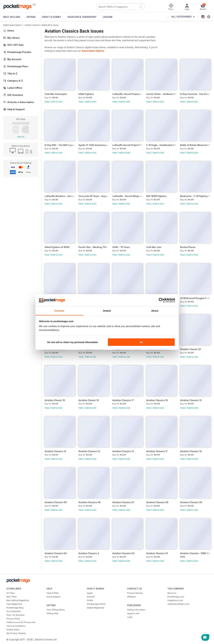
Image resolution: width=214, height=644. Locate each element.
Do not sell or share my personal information (73, 342)
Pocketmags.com (176, 597)
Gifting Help (52, 613)
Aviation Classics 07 (123, 502)
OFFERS (31, 17)
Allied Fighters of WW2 (57, 247)
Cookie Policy (13, 630)
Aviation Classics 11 (157, 451)
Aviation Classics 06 (157, 502)
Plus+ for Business (15, 615)
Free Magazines (14, 604)
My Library (11, 38)
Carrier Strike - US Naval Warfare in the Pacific (162, 94)
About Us (172, 593)
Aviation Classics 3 (89, 553)
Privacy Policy (13, 619)
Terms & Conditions (16, 626)
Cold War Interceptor (56, 94)
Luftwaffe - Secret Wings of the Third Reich (128, 196)
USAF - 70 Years (121, 247)
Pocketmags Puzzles (17, 52)
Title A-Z (10, 74)
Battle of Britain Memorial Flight (195, 145)
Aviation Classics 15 (191, 400)
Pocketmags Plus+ (16, 66)
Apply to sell (133, 613)
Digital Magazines (96, 608)
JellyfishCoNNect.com (178, 604)
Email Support (53, 597)
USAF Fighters (86, 94)
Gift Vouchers (13, 95)
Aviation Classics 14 (55, 451)
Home (9, 31)
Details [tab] (107, 311)
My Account (12, 59)
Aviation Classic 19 (55, 400)
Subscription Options (93, 51)
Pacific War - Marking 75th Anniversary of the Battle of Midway (94, 247)
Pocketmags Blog (15, 608)
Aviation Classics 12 (123, 451)
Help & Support (14, 109)
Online (90, 600)
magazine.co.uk (175, 600)
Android (91, 597)
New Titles (12, 597)
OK (141, 342)
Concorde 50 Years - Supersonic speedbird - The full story (94, 196)
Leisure (108, 17)
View (47, 102)
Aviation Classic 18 (89, 400)
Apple (90, 593)
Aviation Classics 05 (191, 502)
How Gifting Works (56, 610)
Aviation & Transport (82, 17)
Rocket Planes (188, 247)
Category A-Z (13, 81)
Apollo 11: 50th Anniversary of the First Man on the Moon (94, 145)
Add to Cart (57, 102)
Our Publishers (14, 611)
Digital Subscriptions (12, 25)
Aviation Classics (32, 25)
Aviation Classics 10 (191, 451)
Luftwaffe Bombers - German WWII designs (60, 196)
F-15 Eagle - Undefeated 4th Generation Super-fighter (162, 145)
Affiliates (131, 597)
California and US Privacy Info (21, 622)
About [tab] (155, 311)
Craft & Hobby (52, 17)
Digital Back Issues (50, 25)
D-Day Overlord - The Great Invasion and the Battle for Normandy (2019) (195, 94)
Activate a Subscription (19, 102)
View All (21, 137)
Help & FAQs (53, 593)
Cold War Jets (154, 247)
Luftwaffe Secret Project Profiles (128, 145)
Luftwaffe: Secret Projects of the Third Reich (128, 94)
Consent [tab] (59, 311)
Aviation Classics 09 (56, 502)
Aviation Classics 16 (157, 400)
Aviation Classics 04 (56, 553)
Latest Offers (13, 88)
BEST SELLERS (12, 17)
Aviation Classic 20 (191, 349)
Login (130, 617)
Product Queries (135, 593)
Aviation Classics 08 (89, 502)
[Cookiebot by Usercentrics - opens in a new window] (161, 300)
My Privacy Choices (16, 633)
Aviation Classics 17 (123, 400)
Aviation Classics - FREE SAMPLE (195, 553)
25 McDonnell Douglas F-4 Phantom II (195, 298)
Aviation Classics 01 (157, 553)
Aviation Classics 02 (123, 553)
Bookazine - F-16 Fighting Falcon (195, 196)
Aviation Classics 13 (89, 451)
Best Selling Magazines (18, 600)
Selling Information (136, 610)
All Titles (11, 593)
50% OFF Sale (13, 45)
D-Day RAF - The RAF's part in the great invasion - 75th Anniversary (60, 145)
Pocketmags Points (96, 604)
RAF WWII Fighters (156, 196)
